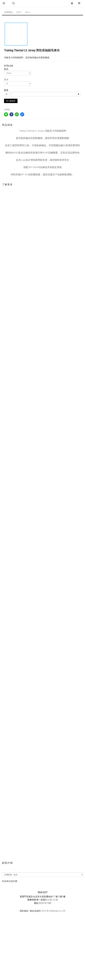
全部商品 (8, 12)
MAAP (19, 12)
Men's (28, 12)
